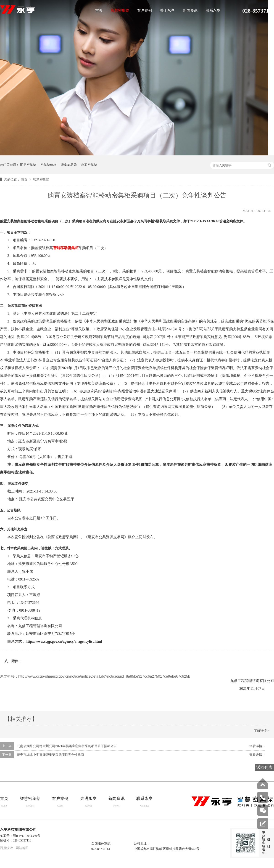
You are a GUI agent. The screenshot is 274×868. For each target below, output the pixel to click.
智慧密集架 (120, 11)
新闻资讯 (190, 11)
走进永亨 (88, 802)
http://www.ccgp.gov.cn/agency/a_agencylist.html (64, 641)
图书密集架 (28, 165)
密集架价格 (48, 165)
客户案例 (145, 11)
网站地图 (22, 848)
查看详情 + (257, 746)
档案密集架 (89, 165)
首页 (99, 11)
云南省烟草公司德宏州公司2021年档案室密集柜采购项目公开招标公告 (67, 746)
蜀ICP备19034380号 (26, 836)
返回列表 (264, 767)
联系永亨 (213, 11)
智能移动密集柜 (66, 248)
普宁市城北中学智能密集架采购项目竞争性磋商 (50, 755)
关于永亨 (167, 11)
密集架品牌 (69, 165)
